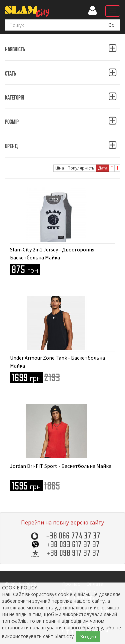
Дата (103, 168)
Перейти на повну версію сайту (62, 522)
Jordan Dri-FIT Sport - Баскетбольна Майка (61, 466)
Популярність (81, 168)
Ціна (60, 168)
